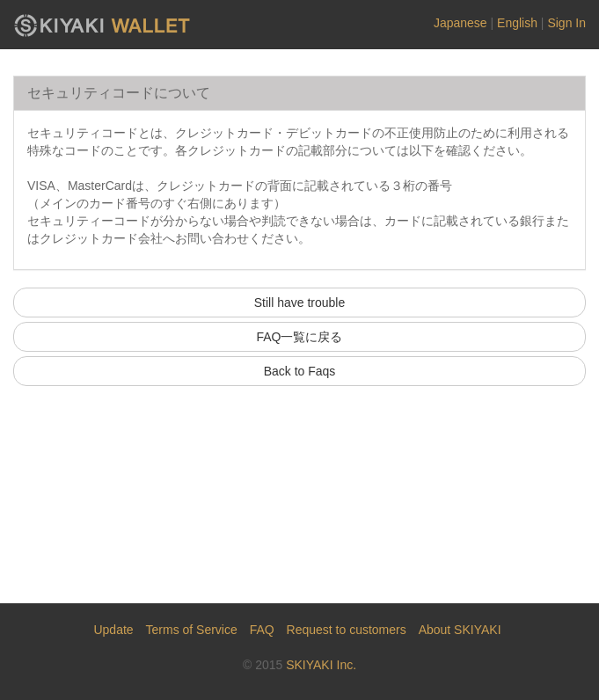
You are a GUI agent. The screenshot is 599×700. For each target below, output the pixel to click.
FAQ (262, 630)
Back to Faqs (300, 371)
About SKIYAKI (460, 630)
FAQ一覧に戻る (299, 337)
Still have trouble (300, 303)
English (517, 23)
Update (113, 630)
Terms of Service (192, 630)
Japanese (460, 23)
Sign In (566, 23)
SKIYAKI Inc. (321, 665)
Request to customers (347, 630)
